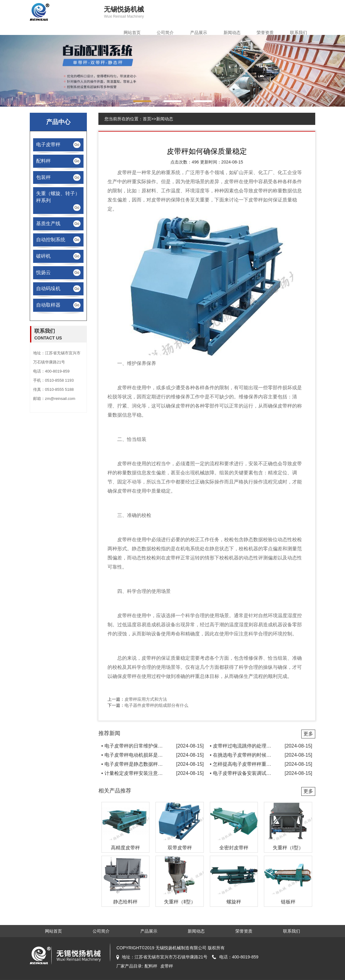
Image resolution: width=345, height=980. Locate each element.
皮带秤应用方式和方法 (146, 699)
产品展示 (199, 33)
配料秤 (151, 966)
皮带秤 (125, 172)
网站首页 (132, 33)
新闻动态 (232, 33)
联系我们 (299, 33)
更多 (308, 734)
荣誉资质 (265, 33)
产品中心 (58, 122)
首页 (147, 119)
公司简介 (165, 33)
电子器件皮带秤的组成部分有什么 (156, 705)
